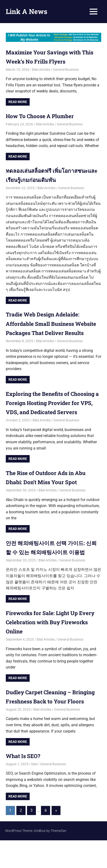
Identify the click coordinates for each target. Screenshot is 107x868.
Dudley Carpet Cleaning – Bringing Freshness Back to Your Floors (51, 720)
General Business (66, 70)
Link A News (27, 11)
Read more (18, 102)
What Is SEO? (24, 784)
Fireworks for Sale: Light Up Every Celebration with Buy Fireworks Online (53, 640)
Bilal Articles (41, 70)
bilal (34, 792)
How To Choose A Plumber (43, 116)
